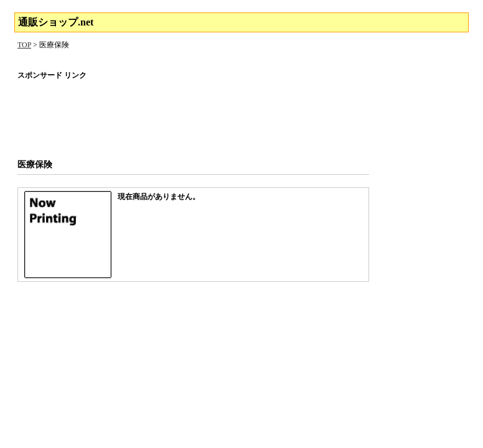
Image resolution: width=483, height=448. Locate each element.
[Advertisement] (241, 115)
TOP (24, 45)
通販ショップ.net (56, 22)
